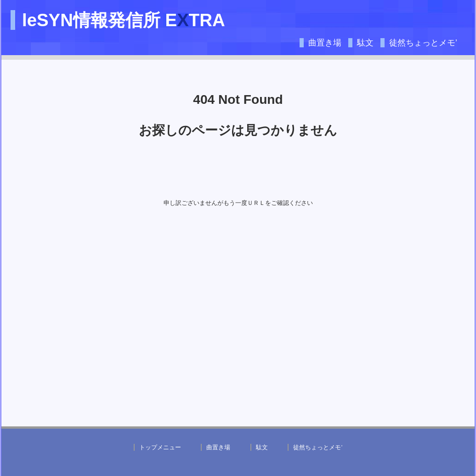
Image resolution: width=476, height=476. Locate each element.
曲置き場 (325, 43)
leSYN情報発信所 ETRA (124, 20)
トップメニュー (160, 447)
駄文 (365, 43)
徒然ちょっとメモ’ (423, 43)
